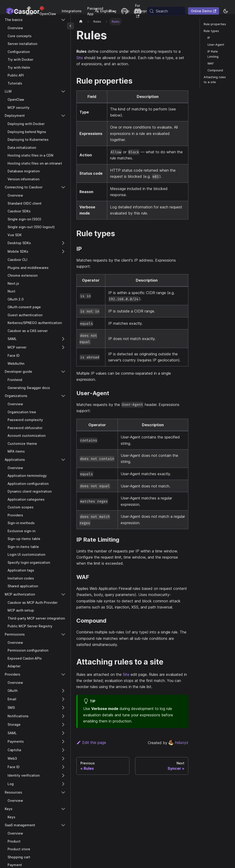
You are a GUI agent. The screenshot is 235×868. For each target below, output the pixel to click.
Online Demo (204, 11)
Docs (16, 11)
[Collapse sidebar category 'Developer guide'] (63, 372)
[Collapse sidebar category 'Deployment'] (63, 116)
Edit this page (91, 742)
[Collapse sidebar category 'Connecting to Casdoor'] (63, 187)
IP (209, 38)
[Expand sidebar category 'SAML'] (63, 339)
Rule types (211, 31)
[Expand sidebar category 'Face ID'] (63, 767)
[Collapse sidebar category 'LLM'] (63, 91)
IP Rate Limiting (213, 54)
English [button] (103, 11)
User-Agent (216, 45)
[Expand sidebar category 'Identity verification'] (63, 775)
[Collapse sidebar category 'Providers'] (63, 674)
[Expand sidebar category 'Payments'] (63, 742)
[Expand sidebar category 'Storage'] (63, 725)
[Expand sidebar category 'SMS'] (63, 708)
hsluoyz (178, 742)
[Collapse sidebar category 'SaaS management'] (63, 825)
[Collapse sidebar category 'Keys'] (63, 809)
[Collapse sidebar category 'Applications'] (63, 460)
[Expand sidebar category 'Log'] (63, 784)
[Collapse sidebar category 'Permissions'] (63, 634)
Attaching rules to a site (215, 80)
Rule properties (215, 24)
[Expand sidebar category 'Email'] (63, 699)
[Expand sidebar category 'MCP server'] (63, 347)
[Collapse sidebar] (70, 26)
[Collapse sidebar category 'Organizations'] (63, 396)
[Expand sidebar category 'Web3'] (63, 758)
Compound (215, 70)
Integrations (72, 11)
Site (80, 58)
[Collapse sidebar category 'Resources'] (63, 792)
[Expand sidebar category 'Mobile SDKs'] (63, 251)
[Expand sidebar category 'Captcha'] (63, 750)
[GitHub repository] (124, 11)
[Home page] (81, 22)
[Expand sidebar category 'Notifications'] (63, 716)
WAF (211, 63)
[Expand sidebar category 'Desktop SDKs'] (63, 243)
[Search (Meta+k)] (166, 11)
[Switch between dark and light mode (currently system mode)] (226, 11)
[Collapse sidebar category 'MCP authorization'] (63, 594)
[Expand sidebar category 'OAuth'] (63, 691)
